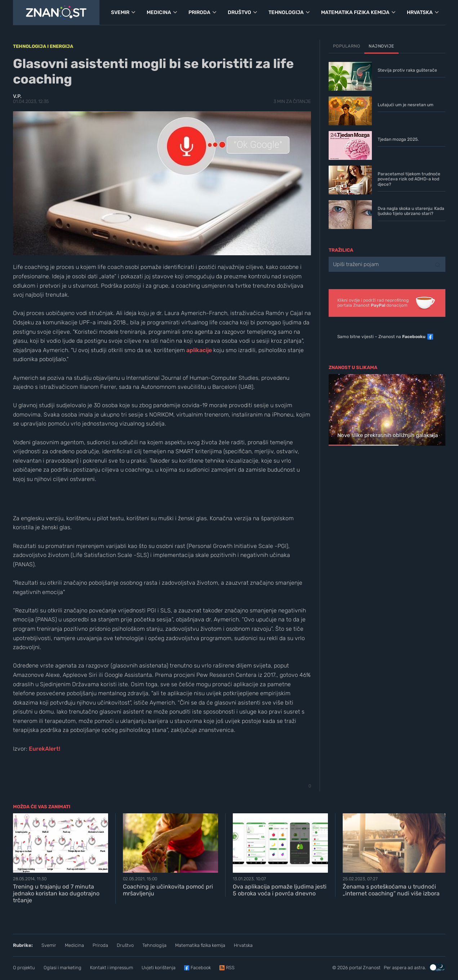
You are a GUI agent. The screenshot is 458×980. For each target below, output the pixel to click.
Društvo (125, 945)
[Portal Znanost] (56, 13)
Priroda (100, 945)
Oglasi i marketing (63, 968)
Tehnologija (154, 945)
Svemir (49, 945)
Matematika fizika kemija (200, 945)
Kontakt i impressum (112, 968)
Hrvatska (243, 945)
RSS (230, 968)
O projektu (24, 968)
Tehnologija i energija (43, 46)
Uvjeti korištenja (159, 968)
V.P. (17, 96)
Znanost (372, 968)
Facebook (201, 968)
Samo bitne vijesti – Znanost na (381, 337)
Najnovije (381, 46)
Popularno (347, 46)
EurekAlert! (45, 749)
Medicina (74, 945)
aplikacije (199, 350)
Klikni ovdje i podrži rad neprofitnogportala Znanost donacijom (373, 303)
